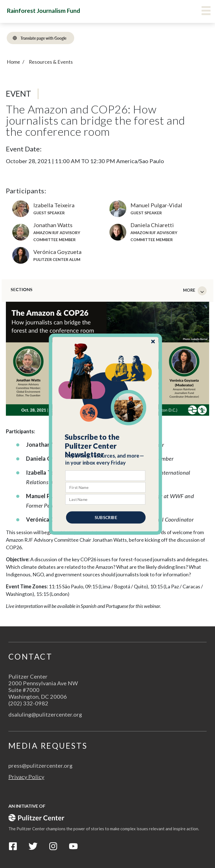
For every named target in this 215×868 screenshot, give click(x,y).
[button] (106, 446)
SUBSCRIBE (106, 517)
